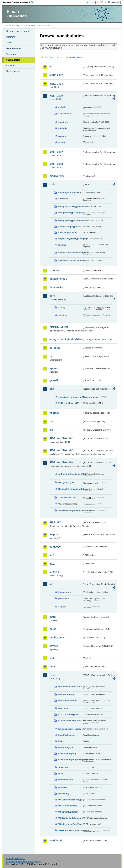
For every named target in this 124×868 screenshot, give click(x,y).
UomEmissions (66, 780)
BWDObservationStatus (70, 687)
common (55, 270)
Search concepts (76, 57)
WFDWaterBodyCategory (70, 818)
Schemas (11, 54)
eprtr (52, 296)
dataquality (56, 287)
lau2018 (54, 572)
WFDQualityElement (68, 812)
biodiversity (57, 176)
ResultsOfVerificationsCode (70, 489)
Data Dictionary (30, 25)
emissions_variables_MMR (70, 397)
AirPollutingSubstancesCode (70, 474)
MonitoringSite (66, 747)
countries (63, 122)
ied (51, 430)
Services (10, 66)
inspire (54, 535)
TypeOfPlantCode (67, 497)
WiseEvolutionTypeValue (70, 824)
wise (52, 675)
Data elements (13, 48)
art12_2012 (56, 75)
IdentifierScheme (67, 735)
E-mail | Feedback (15, 858)
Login (92, 2)
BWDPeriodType (66, 694)
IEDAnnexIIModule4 (61, 462)
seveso (54, 646)
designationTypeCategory (70, 213)
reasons (62, 136)
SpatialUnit (64, 767)
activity (62, 307)
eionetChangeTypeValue (70, 227)
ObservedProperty (67, 754)
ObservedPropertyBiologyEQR (70, 760)
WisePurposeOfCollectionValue (70, 830)
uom (52, 667)
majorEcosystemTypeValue (70, 239)
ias (51, 421)
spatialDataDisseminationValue (70, 253)
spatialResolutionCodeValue (70, 260)
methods (63, 128)
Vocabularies (13, 60)
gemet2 (54, 380)
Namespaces (13, 71)
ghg (52, 389)
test (52, 658)
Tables (9, 43)
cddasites (63, 199)
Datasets (11, 37)
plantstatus (64, 598)
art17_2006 (56, 96)
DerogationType (66, 482)
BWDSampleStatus (68, 701)
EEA (19, 2)
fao (51, 356)
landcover (56, 547)
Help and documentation (19, 31)
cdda (52, 184)
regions (62, 245)
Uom (61, 773)
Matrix (61, 741)
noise (53, 629)
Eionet (19, 25)
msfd (52, 617)
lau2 (52, 564)
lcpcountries (64, 592)
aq (51, 67)
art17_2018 (56, 164)
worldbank (56, 841)
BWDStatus (64, 708)
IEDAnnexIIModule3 (61, 450)
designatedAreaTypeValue (70, 206)
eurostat (54, 348)
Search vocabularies (53, 57)
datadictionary (58, 279)
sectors (62, 607)
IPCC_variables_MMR (69, 403)
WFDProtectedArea (68, 806)
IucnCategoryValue (68, 233)
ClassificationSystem (69, 715)
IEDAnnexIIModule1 (61, 438)
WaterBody (64, 794)
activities (63, 107)
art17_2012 (56, 152)
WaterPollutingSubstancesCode (70, 510)
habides (54, 413)
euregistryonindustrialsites (66, 339)
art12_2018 (56, 84)
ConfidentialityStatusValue (70, 720)
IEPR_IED (55, 523)
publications (57, 638)
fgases (54, 368)
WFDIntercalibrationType (70, 800)
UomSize (63, 787)
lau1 (52, 555)
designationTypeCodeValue (70, 220)
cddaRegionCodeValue (70, 193)
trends (61, 142)
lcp (51, 584)
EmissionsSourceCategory (70, 729)
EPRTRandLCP (59, 327)
